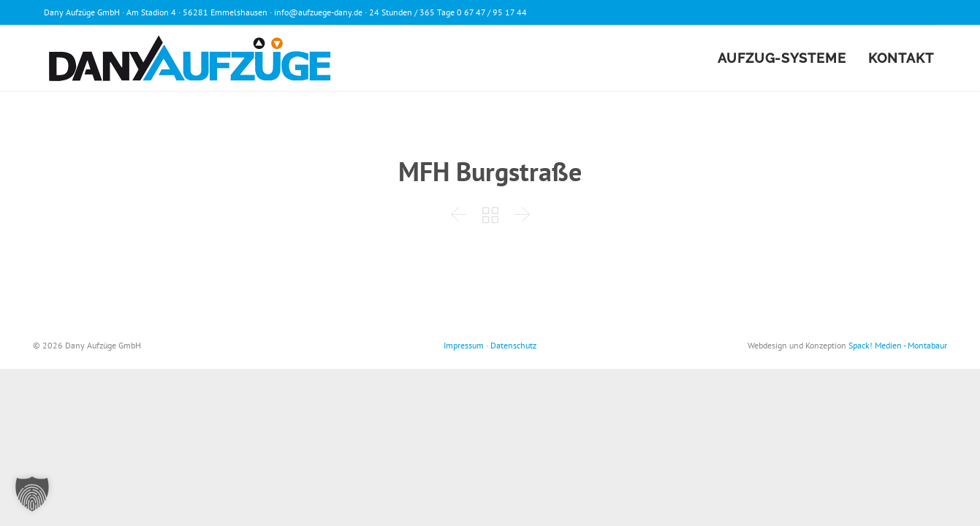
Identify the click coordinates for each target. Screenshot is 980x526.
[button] (32, 494)
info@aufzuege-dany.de (318, 12)
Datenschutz (513, 345)
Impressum (464, 345)
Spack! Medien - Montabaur (898, 345)
